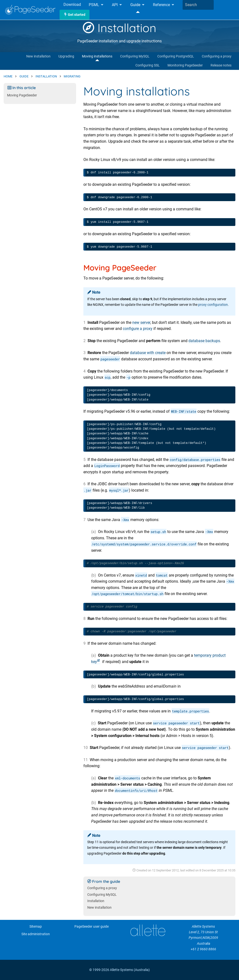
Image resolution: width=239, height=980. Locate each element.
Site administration (36, 934)
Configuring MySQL (135, 56)
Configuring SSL (148, 65)
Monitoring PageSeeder (185, 65)
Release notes (221, 65)
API (117, 5)
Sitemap (36, 927)
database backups (204, 341)
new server (141, 322)
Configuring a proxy (217, 56)
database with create (148, 353)
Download (72, 5)
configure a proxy (138, 329)
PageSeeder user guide (92, 927)
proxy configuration (213, 305)
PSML (96, 5)
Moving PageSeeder (22, 95)
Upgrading (66, 56)
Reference (164, 5)
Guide (138, 5)
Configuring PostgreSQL (176, 56)
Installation (119, 28)
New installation (38, 56)
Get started (75, 15)
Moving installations (97, 56)
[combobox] (198, 5)
